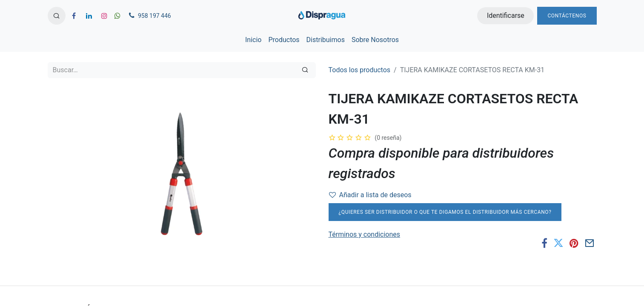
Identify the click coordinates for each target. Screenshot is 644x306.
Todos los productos (360, 70)
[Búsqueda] (305, 70)
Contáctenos (567, 16)
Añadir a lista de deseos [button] (370, 195)
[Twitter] (558, 243)
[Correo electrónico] (590, 243)
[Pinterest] (574, 243)
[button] (57, 16)
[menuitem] (253, 40)
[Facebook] (544, 243)
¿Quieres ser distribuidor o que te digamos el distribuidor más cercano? (445, 212)
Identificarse (506, 16)
